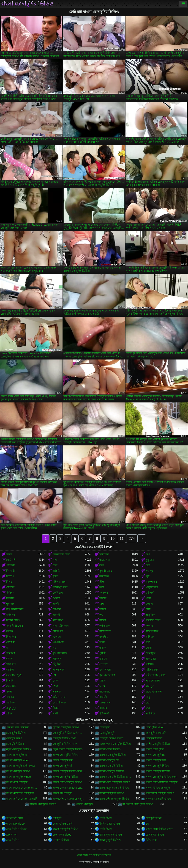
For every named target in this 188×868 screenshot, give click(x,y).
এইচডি (56, 571)
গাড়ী (55, 714)
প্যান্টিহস (150, 714)
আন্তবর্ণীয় (58, 631)
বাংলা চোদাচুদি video (18, 760)
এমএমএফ (58, 642)
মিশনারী (10, 571)
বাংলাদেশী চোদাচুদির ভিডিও (115, 799)
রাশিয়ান (150, 637)
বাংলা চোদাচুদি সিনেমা (158, 771)
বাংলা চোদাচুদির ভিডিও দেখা (162, 777)
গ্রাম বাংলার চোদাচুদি (17, 727)
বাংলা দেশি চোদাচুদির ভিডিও (115, 782)
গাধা (55, 560)
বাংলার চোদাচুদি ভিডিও (159, 799)
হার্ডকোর (104, 554)
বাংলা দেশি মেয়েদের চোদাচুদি (162, 782)
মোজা (56, 681)
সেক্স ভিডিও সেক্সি (63, 824)
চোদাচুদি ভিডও (14, 738)
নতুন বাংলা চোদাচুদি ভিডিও (68, 749)
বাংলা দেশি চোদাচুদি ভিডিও (67, 782)
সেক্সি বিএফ (106, 818)
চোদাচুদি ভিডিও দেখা (64, 738)
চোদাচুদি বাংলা (154, 818)
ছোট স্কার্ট (11, 686)
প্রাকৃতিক (150, 615)
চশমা (102, 642)
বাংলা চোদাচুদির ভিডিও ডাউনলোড (116, 777)
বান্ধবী (56, 604)
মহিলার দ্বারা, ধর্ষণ (156, 675)
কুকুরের (150, 560)
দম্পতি (150, 626)
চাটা (148, 703)
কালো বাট (105, 692)
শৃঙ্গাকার (10, 604)
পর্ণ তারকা (105, 626)
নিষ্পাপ (10, 576)
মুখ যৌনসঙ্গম (60, 653)
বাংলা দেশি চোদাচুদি (17, 782)
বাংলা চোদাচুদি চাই (109, 760)
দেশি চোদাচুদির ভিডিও (158, 744)
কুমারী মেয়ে (106, 571)
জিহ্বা (56, 708)
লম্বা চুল (150, 686)
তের (55, 565)
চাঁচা (148, 565)
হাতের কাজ (152, 631)
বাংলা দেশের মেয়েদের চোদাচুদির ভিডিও (69, 788)
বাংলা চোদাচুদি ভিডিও (18, 771)
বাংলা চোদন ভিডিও (110, 749)
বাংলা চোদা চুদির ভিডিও (113, 755)
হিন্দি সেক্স (151, 840)
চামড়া (103, 609)
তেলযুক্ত (151, 653)
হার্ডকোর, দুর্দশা (14, 675)
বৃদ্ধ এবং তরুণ (107, 675)
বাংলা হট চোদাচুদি (62, 793)
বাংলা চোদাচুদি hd (156, 755)
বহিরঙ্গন (11, 615)
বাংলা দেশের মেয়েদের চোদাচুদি (22, 788)
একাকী (56, 615)
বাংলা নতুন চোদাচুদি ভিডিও (114, 788)
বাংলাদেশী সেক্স (15, 818)
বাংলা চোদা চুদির (155, 749)
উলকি (10, 631)
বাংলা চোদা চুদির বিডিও (66, 755)
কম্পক (10, 659)
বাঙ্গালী (103, 697)
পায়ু (148, 697)
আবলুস (57, 659)
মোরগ (103, 681)
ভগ (148, 554)
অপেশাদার (151, 582)
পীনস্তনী (10, 565)
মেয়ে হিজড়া (59, 703)
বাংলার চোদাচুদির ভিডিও (43, 804)
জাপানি (57, 609)
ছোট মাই (11, 560)
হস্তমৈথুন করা (60, 587)
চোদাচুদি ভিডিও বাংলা (111, 738)
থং (54, 648)
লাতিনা (10, 670)
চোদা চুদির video (155, 727)
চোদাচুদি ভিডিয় (154, 738)
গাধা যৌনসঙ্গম (61, 626)
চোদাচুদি (57, 818)
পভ (101, 615)
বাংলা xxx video (15, 824)
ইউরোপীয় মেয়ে (61, 554)
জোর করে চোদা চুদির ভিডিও (115, 744)
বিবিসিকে (11, 637)
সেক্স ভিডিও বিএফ (16, 829)
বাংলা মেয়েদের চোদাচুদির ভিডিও (22, 793)
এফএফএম (59, 670)
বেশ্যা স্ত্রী (11, 642)
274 (132, 539)
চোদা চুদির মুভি (108, 733)
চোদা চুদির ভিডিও (16, 733)
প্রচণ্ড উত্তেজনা (154, 692)
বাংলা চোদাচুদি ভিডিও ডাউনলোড (69, 771)
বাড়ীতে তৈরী (153, 620)
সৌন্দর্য (150, 593)
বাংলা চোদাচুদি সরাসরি (112, 771)
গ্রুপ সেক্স (151, 659)
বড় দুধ (150, 571)
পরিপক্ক (57, 692)
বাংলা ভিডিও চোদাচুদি (158, 788)
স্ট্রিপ (102, 582)
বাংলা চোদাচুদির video (18, 777)
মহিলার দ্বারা (59, 582)
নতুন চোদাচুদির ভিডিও (19, 749)
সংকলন (104, 593)
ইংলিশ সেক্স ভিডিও (110, 824)
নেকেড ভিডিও (61, 840)
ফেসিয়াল (58, 593)
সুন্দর (56, 576)
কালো (103, 620)
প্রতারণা (104, 664)
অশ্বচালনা (105, 560)
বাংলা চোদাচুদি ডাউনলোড (21, 766)
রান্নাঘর (103, 708)
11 (122, 539)
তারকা (103, 648)
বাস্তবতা (11, 653)
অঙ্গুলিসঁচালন (15, 609)
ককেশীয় (104, 637)
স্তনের (9, 692)
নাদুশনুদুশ (11, 708)
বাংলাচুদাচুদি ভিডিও (110, 840)
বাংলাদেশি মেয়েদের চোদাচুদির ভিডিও (69, 799)
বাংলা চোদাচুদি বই (62, 766)
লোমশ (149, 604)
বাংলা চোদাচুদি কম (63, 760)
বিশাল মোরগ (13, 620)
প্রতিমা (10, 714)
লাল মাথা (58, 620)
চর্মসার (103, 598)
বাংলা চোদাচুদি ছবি (156, 760)
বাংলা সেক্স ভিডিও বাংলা (159, 829)
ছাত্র (148, 642)
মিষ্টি (148, 609)
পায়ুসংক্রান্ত (152, 587)
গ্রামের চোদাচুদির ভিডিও (66, 727)
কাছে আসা (105, 631)
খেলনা (56, 598)
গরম (148, 598)
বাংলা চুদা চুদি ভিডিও (111, 835)
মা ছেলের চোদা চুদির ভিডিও (138, 804)
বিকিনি (10, 681)
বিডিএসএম (152, 670)
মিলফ (9, 582)
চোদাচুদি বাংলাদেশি (156, 733)
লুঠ (148, 576)
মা (7, 648)
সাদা (102, 565)
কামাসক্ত (104, 576)
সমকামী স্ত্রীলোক (15, 626)
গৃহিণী (102, 653)
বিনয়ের (10, 598)
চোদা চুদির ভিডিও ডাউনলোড (69, 733)
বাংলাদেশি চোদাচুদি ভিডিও (160, 793)
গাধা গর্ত (11, 664)
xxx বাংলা (12, 835)
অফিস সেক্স (59, 697)
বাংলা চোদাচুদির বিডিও (65, 777)
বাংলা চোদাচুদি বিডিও (158, 766)
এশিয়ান (10, 587)
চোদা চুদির (105, 727)
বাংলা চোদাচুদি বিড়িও (111, 766)
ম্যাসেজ (150, 664)
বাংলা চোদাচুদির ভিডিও (27, 4)
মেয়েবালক (105, 703)
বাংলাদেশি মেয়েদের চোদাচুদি (22, 799)
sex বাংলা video (62, 835)
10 (112, 539)
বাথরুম (10, 697)
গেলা (149, 648)
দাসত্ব (102, 686)
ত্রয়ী (102, 587)
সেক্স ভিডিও (13, 840)
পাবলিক (11, 703)
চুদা (148, 824)
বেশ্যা (102, 604)
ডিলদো (57, 637)
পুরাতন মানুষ (153, 681)
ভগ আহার (105, 670)
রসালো (103, 659)
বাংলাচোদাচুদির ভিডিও (112, 793)
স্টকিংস (10, 593)
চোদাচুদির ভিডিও (155, 835)
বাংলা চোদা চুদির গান (18, 755)
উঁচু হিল (57, 664)
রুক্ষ (148, 708)
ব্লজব (9, 554)
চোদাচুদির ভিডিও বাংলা (65, 744)
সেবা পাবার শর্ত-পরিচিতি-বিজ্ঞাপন (94, 855)
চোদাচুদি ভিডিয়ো (15, 744)
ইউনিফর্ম (104, 714)
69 (54, 675)
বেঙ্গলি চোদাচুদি (84, 804)
